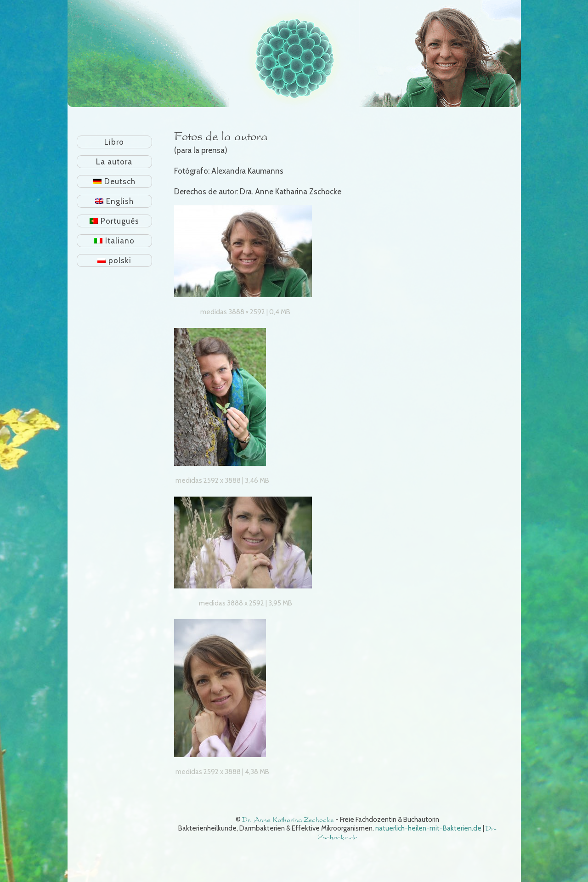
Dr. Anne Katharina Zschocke (288, 820)
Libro (114, 142)
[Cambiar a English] (115, 201)
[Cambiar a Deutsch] (115, 181)
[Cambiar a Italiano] (115, 241)
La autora (114, 162)
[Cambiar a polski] (115, 260)
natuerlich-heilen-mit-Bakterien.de (428, 828)
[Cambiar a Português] (115, 221)
